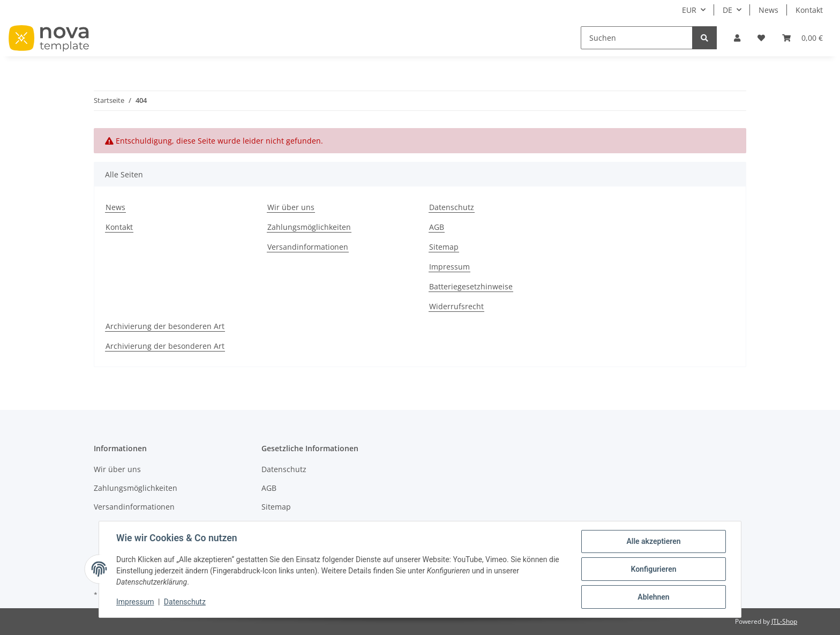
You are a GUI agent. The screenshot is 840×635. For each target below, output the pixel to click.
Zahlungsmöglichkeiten (309, 227)
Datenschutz (452, 207)
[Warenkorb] (802, 38)
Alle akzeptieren (653, 541)
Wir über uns (291, 207)
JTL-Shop (784, 621)
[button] (737, 38)
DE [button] (727, 10)
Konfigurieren (653, 569)
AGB (437, 227)
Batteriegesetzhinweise (471, 286)
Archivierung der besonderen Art (165, 326)
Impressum (449, 267)
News (768, 10)
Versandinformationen (308, 247)
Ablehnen (653, 597)
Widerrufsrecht (456, 306)
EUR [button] (689, 10)
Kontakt (809, 10)
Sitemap (444, 247)
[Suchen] (637, 38)
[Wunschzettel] (761, 38)
